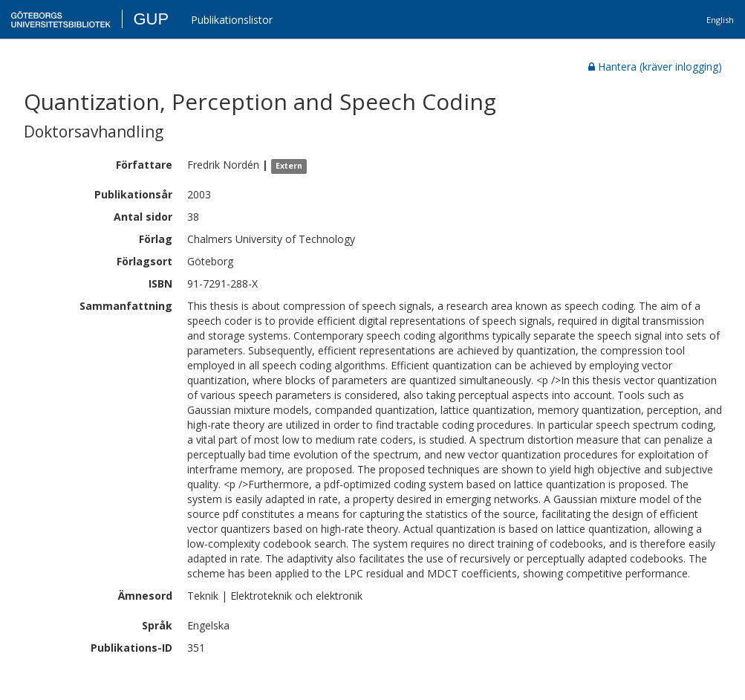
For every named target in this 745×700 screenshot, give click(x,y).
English (720, 20)
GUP (151, 19)
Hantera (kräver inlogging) (655, 67)
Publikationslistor (232, 20)
